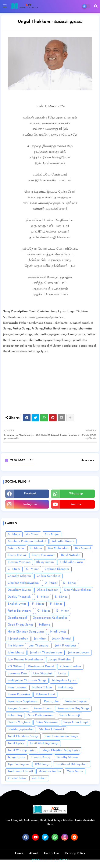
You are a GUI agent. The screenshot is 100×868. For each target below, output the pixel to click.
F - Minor (56, 604)
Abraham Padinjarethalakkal (27, 541)
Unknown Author (50, 771)
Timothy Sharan (67, 757)
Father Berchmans (20, 611)
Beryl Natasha (71, 555)
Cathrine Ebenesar (57, 569)
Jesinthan (40, 639)
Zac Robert (39, 778)
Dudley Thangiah (19, 597)
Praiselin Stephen (76, 701)
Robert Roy (15, 715)
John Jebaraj (16, 653)
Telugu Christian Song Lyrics (60, 750)
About (34, 853)
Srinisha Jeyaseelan (21, 729)
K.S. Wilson (15, 667)
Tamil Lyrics (16, 743)
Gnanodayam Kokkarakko (50, 618)
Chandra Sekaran (19, 576)
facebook (30, 494)
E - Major (43, 597)
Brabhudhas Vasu (71, 562)
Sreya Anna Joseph (76, 722)
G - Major (44, 611)
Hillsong (45, 625)
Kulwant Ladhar (70, 667)
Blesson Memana (19, 562)
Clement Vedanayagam (23, 583)
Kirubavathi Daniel (41, 667)
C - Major (14, 569)
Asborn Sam (16, 548)
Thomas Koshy (41, 757)
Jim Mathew (16, 646)
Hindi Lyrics (58, 632)
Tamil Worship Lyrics (22, 750)
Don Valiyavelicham (78, 590)
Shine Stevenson (47, 722)
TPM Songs (42, 764)
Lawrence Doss (18, 674)
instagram (30, 504)
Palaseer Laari (45, 695)
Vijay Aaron (75, 771)
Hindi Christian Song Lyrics (26, 632)
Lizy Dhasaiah (43, 674)
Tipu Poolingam (18, 764)
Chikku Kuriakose (48, 576)
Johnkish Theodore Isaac (46, 653)
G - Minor (62, 611)
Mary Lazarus (17, 688)
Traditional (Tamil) (20, 771)
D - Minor (70, 583)
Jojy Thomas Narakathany (25, 660)
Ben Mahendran (59, 548)
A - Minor (32, 534)
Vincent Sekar (17, 778)
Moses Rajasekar (19, 695)
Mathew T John (42, 688)
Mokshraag (65, 688)
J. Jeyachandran (18, 639)
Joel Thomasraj (39, 646)
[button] (96, 6)
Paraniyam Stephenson (23, 701)
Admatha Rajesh (63, 541)
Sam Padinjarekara (41, 715)
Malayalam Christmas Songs (27, 681)
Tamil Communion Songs (61, 736)
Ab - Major (52, 534)
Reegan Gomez (18, 708)
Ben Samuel (83, 548)
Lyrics (62, 674)
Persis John (51, 701)
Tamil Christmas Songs (23, 736)
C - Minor (32, 569)
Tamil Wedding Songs (44, 743)
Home (19, 853)
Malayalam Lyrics (64, 681)
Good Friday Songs (20, 625)
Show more (87, 460)
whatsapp (76, 494)
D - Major (51, 583)
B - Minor (36, 548)
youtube (76, 504)
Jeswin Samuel (62, 639)
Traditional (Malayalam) (72, 764)
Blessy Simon (45, 562)
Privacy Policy (75, 853)
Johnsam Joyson (79, 653)
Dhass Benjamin (48, 590)
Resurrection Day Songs (73, 708)
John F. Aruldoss (66, 646)
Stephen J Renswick (52, 729)
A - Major (14, 534)
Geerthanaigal (17, 618)
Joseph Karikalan (60, 660)
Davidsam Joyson (19, 590)
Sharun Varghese (19, 722)
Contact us (52, 853)
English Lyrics (17, 604)
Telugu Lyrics (16, 757)
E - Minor (61, 597)
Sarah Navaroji (70, 715)
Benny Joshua (17, 555)
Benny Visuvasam (43, 555)
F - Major (38, 604)
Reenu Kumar (43, 708)
